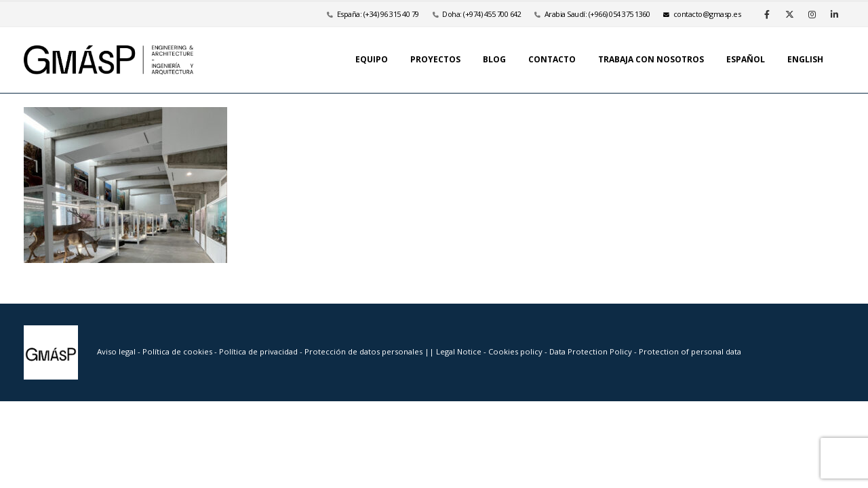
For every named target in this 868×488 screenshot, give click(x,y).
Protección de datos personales (364, 351)
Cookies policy (516, 351)
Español (746, 59)
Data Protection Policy (591, 351)
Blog (494, 59)
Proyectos (435, 59)
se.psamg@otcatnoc (702, 14)
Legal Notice (460, 351)
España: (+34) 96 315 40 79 (378, 14)
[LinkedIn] (834, 14)
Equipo (372, 59)
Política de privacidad (259, 351)
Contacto (552, 59)
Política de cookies (178, 351)
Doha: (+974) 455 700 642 (481, 14)
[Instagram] (812, 14)
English (805, 59)
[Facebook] (767, 14)
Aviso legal (116, 351)
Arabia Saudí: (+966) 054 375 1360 (597, 14)
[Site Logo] (108, 60)
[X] (789, 14)
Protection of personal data (690, 351)
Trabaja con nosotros (651, 59)
